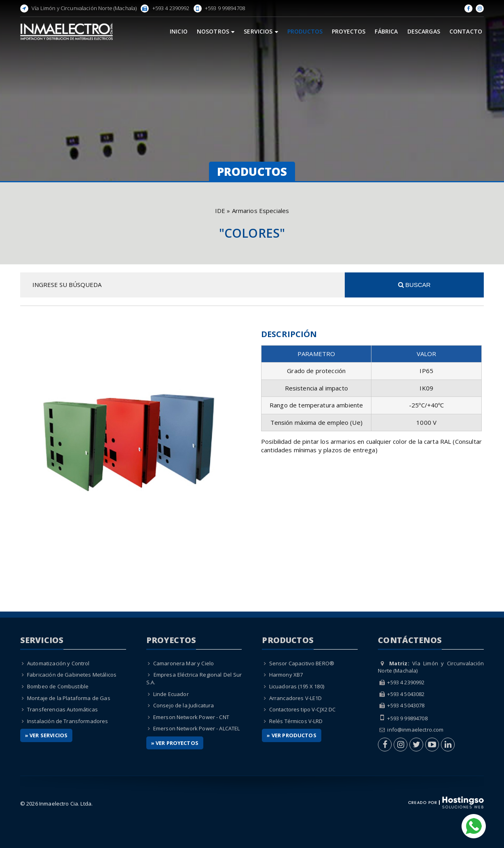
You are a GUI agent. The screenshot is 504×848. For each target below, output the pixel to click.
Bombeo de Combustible (58, 686)
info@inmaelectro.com (415, 730)
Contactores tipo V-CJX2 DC (303, 709)
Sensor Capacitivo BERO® (302, 663)
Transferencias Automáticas (62, 709)
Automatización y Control (58, 663)
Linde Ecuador (171, 694)
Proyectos (349, 31)
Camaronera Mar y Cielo (183, 663)
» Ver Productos (291, 735)
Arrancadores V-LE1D (296, 698)
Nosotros (216, 31)
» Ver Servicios (46, 735)
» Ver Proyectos (175, 743)
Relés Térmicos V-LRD (296, 721)
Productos (305, 31)
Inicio (179, 31)
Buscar (414, 285)
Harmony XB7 (286, 675)
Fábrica (386, 31)
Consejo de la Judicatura (184, 705)
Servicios (261, 31)
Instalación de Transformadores (68, 721)
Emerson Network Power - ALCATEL (197, 728)
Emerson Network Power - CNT (191, 717)
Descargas (424, 31)
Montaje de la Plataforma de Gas (69, 698)
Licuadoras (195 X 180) (297, 686)
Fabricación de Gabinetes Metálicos (72, 675)
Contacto (466, 31)
